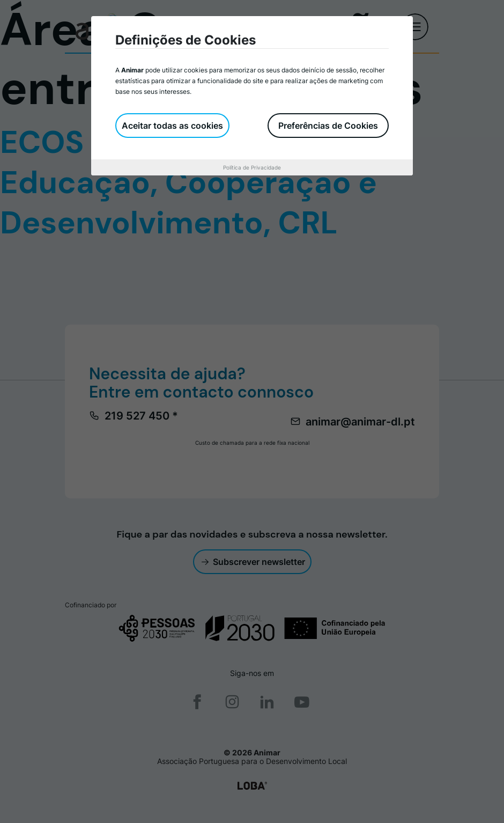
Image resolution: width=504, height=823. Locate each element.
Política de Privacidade (252, 167)
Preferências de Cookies (328, 126)
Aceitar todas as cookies (172, 126)
